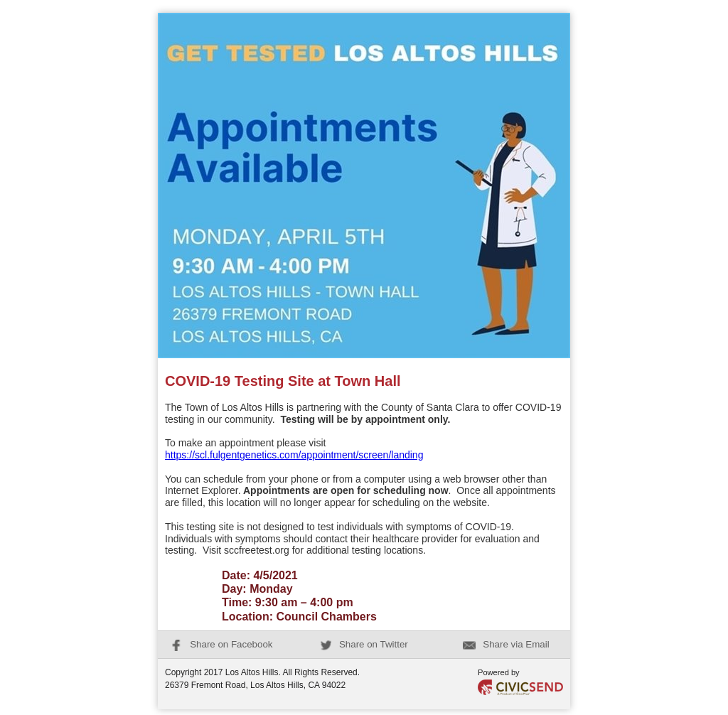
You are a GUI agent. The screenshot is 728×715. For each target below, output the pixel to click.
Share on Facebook (221, 644)
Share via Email (506, 644)
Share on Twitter (364, 644)
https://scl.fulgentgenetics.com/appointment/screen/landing (294, 455)
